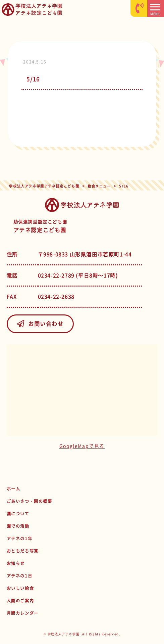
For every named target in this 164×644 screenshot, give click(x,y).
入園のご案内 (20, 601)
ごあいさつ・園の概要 (30, 501)
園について (18, 514)
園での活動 (18, 526)
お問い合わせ (40, 324)
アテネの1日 (20, 576)
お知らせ (16, 563)
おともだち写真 (23, 551)
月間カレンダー (23, 613)
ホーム (14, 489)
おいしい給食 (20, 588)
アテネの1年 (20, 539)
